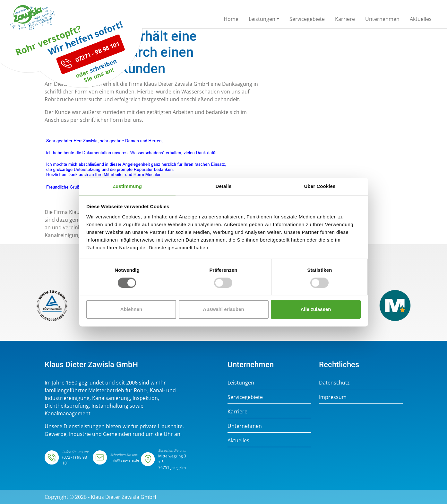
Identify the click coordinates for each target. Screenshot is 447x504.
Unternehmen (245, 426)
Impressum (333, 397)
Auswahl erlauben (223, 309)
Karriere (237, 411)
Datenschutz (334, 383)
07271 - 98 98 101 (90, 83)
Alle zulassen (316, 309)
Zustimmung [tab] (127, 186)
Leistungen (241, 383)
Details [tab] (224, 186)
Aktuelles (238, 440)
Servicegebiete (245, 397)
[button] (264, 20)
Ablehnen (131, 309)
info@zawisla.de (125, 460)
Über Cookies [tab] (320, 186)
